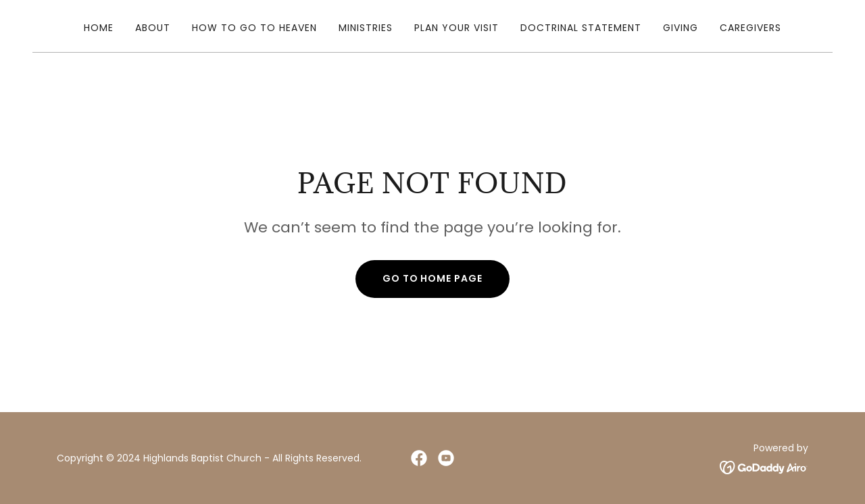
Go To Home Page (433, 278)
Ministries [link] (366, 28)
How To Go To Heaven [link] (254, 28)
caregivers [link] (750, 28)
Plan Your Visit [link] (456, 28)
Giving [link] (681, 28)
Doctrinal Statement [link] (581, 28)
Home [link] (99, 28)
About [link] (153, 28)
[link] (419, 458)
